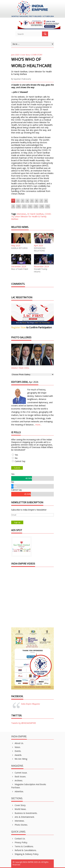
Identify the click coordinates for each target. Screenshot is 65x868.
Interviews (21, 214)
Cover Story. (19, 805)
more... (38, 425)
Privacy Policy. (19, 842)
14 (42, 206)
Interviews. (18, 821)
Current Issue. (19, 773)
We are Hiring (19, 759)
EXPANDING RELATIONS (40, 249)
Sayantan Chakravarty (22, 79)
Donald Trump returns (41, 270)
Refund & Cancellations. (24, 850)
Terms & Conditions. (22, 846)
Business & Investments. (24, 813)
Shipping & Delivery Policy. (25, 854)
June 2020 (15, 55)
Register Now (18, 327)
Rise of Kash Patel (20, 269)
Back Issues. (19, 777)
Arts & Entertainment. (23, 817)
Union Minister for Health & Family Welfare (29, 218)
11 (24, 206)
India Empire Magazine (31, 704)
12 (30, 206)
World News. (19, 809)
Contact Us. (18, 839)
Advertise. (17, 791)
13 (36, 206)
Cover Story (25, 55)
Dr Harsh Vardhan (35, 214)
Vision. (16, 747)
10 (18, 206)
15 (48, 206)
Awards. (17, 755)
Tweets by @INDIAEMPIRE (24, 723)
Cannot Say (20, 461)
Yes (16, 455)
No (16, 458)
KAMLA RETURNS (19, 248)
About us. (17, 743)
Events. (16, 751)
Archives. (17, 781)
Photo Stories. (19, 825)
